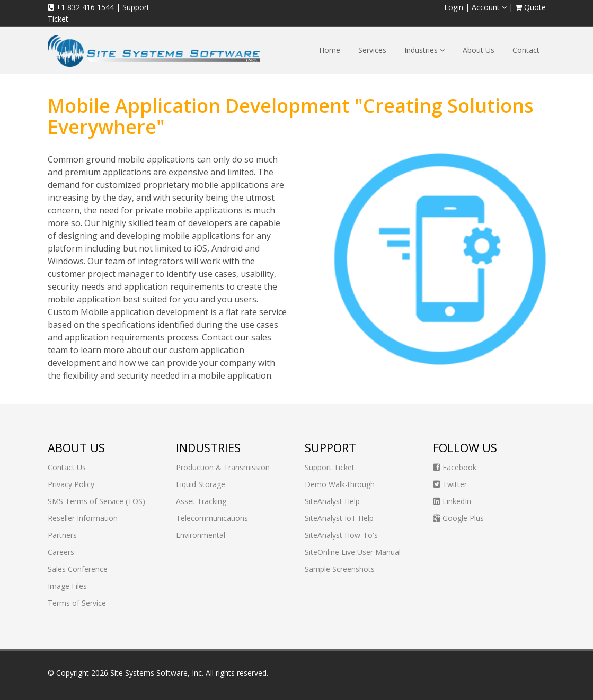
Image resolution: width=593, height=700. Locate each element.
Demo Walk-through (340, 484)
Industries (424, 50)
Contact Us (67, 467)
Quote (530, 7)
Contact (526, 50)
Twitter (450, 484)
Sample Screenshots (340, 569)
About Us (479, 50)
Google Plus (458, 518)
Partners (62, 535)
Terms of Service (77, 603)
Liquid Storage (201, 484)
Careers (61, 552)
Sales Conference (78, 569)
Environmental (201, 535)
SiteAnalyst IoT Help (339, 518)
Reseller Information (83, 518)
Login (454, 7)
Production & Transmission (223, 467)
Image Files (67, 586)
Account (489, 7)
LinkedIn (452, 501)
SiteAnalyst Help (332, 501)
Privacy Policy (71, 484)
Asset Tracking (201, 501)
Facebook (455, 467)
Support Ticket (330, 467)
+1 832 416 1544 (81, 7)
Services (372, 50)
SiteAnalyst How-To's (341, 535)
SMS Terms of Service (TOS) (96, 501)
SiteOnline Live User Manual (353, 552)
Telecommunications (212, 518)
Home (330, 50)
